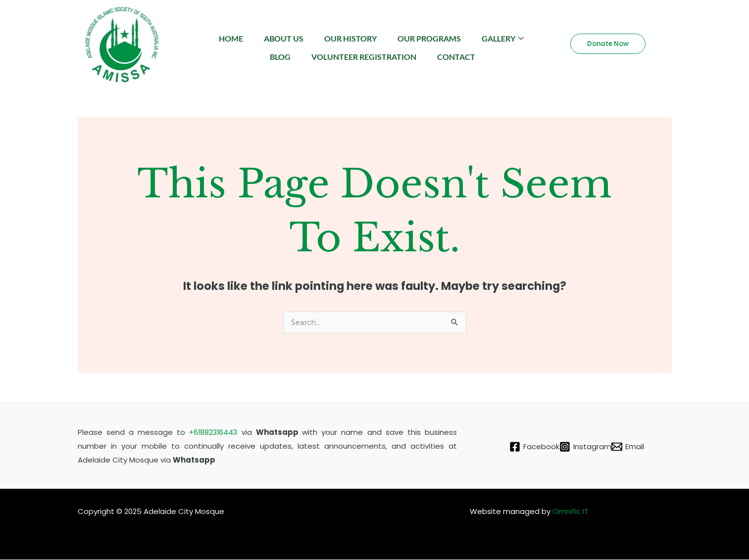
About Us (314, 36)
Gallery (253, 51)
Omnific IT (571, 512)
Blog (311, 51)
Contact (495, 51)
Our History (385, 36)
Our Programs (468, 36)
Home (258, 36)
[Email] (634, 447)
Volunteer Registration (399, 51)
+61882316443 (214, 433)
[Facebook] (528, 447)
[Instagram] (585, 447)
